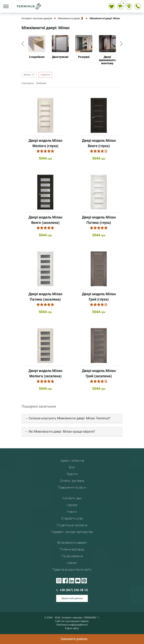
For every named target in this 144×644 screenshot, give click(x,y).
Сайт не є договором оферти (72, 621)
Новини (72, 512)
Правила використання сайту (72, 570)
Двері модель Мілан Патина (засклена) (45, 297)
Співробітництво (72, 518)
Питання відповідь (72, 549)
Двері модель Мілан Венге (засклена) (45, 220)
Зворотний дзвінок (72, 598)
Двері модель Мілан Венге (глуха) (99, 143)
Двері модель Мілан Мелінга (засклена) (45, 373)
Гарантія (72, 474)
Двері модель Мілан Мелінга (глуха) (45, 143)
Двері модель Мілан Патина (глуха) (99, 220)
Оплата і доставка (72, 481)
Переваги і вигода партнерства (72, 532)
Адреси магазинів (72, 461)
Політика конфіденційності (72, 625)
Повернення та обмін (72, 488)
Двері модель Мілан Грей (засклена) (99, 373)
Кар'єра (72, 505)
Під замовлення (72, 556)
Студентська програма (72, 525)
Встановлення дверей (72, 543)
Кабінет (72, 563)
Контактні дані (72, 498)
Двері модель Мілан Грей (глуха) (99, 297)
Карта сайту (72, 628)
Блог (72, 467)
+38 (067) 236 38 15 (72, 590)
